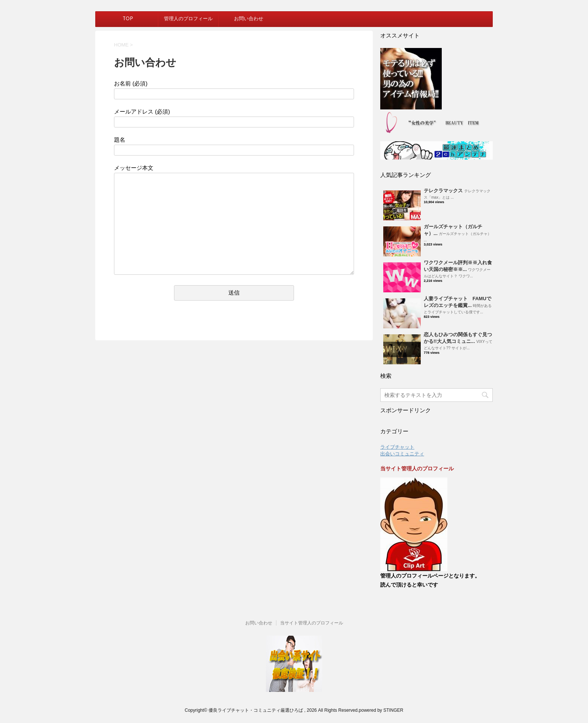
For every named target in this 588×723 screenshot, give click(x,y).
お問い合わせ (249, 19)
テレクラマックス (443, 191)
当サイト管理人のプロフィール (312, 623)
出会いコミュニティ (402, 454)
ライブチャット (397, 447)
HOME (121, 45)
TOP (128, 19)
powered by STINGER (381, 710)
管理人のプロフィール (188, 19)
